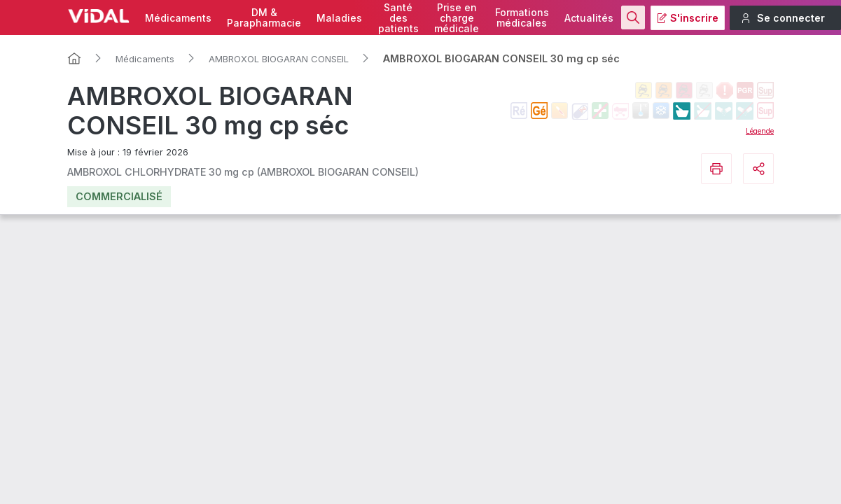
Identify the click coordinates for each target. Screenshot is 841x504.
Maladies (339, 18)
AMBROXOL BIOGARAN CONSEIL (279, 59)
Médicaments (178, 18)
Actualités (589, 18)
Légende (760, 131)
